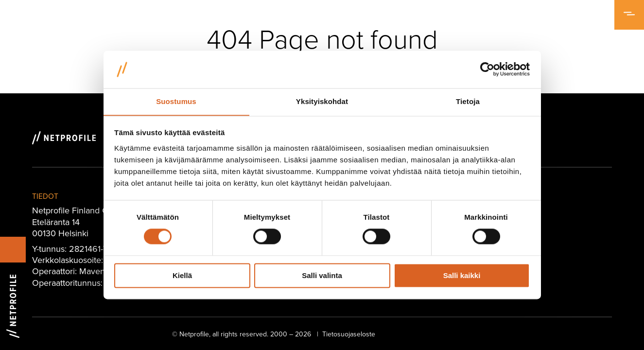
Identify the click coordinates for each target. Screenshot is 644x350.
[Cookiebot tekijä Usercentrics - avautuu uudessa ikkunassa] (487, 69)
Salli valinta (322, 276)
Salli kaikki (462, 276)
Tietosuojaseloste (349, 334)
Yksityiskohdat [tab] (322, 101)
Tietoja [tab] (468, 101)
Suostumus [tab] (176, 101)
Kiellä (182, 276)
